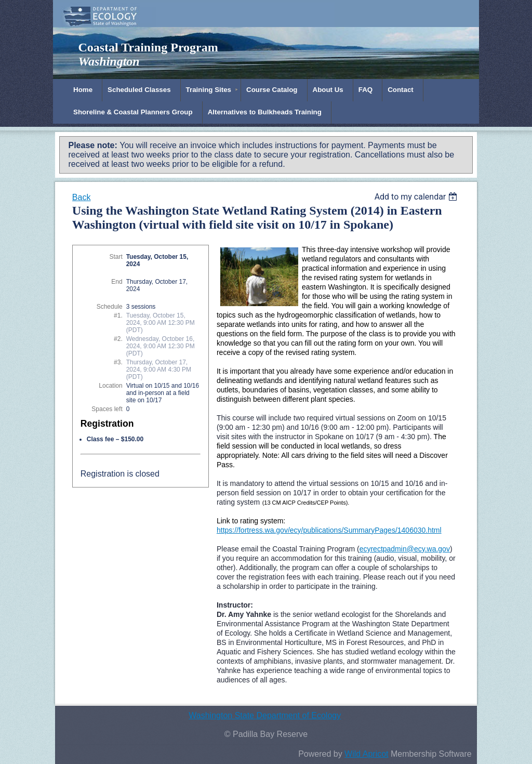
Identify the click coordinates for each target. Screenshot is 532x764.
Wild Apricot (366, 754)
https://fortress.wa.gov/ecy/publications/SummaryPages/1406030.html (329, 530)
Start (116, 257)
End (117, 282)
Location (110, 386)
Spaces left (107, 409)
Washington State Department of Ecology (265, 715)
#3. (118, 362)
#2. (118, 339)
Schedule (110, 307)
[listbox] (417, 197)
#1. (118, 315)
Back (82, 197)
